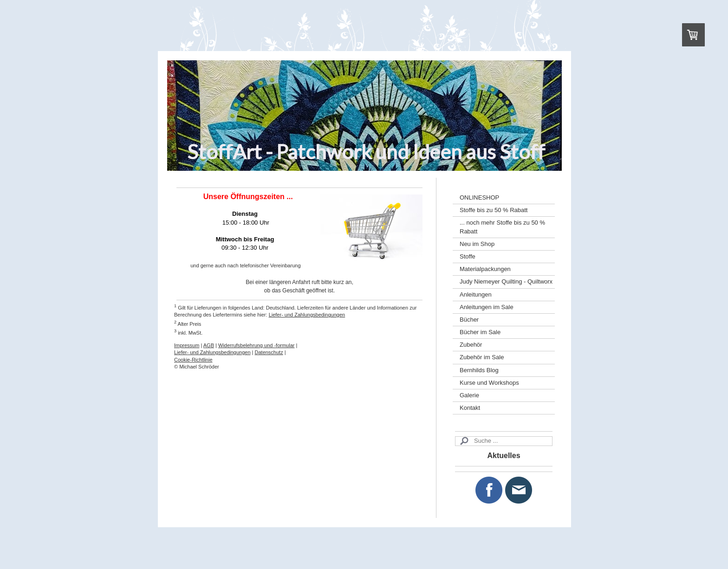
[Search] (504, 441)
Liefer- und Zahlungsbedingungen (307, 315)
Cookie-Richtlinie (193, 360)
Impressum (187, 345)
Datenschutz (269, 352)
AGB (209, 345)
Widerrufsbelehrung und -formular (256, 345)
